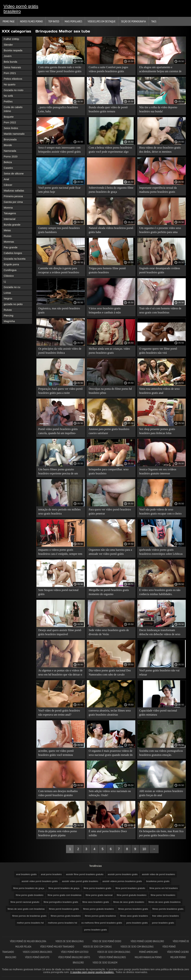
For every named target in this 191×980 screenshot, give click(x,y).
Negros (8, 298)
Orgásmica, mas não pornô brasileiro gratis (59, 310)
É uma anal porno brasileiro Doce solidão (108, 833)
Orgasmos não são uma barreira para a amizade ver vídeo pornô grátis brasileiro (110, 552)
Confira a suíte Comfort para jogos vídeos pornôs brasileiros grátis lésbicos (108, 70)
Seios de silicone (14, 173)
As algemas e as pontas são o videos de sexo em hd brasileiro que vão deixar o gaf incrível (60, 673)
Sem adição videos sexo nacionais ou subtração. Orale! (110, 793)
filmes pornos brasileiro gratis (133, 909)
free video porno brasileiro (166, 916)
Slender (8, 45)
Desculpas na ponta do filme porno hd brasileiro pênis (110, 391)
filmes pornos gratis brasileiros (101, 916)
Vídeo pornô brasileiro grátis (74, 957)
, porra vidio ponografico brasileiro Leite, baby (58, 109)
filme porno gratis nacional (99, 895)
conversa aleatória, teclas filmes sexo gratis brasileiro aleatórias (110, 713)
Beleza (8, 162)
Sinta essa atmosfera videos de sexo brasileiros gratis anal (159, 391)
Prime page (9, 21)
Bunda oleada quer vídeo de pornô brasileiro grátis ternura (108, 109)
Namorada (10, 151)
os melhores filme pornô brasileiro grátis (102, 923)
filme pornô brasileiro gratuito (130, 888)
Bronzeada (10, 139)
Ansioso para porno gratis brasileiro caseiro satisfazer (109, 431)
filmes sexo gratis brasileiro (134, 916)
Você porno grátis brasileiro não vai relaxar (159, 672)
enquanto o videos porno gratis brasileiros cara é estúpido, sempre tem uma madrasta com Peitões (60, 552)
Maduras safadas (14, 191)
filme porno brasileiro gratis (97, 888)
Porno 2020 (11, 156)
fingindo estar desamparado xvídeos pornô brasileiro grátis (160, 270)
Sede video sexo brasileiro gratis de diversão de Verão (109, 632)
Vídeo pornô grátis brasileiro (21, 9)
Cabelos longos (13, 253)
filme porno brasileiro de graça (29, 888)
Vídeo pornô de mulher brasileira (28, 941)
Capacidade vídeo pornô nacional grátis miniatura (158, 713)
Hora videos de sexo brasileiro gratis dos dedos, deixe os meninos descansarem (160, 150)
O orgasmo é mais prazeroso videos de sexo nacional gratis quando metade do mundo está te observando (111, 753)
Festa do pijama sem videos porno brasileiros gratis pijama (58, 833)
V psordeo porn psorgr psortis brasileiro (92, 972)
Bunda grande (12, 225)
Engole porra (11, 264)
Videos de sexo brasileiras (69, 941)
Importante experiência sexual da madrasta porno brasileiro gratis (158, 190)
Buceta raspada (13, 50)
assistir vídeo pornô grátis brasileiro (80, 881)
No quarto (10, 84)
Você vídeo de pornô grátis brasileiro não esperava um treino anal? (59, 713)
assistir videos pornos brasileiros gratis (122, 881)
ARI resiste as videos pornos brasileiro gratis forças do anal (161, 793)
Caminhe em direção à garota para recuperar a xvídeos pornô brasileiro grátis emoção (59, 271)
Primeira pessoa (13, 196)
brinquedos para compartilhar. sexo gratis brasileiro (109, 471)
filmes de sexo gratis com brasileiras (26, 909)
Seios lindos (11, 128)
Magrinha (9, 321)
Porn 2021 (10, 73)
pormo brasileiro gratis (95, 930)
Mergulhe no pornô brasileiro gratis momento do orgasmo (109, 592)
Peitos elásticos (13, 79)
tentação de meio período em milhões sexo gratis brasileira (59, 511)
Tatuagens (10, 213)
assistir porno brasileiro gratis (123, 874)
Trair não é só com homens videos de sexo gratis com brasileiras (160, 310)
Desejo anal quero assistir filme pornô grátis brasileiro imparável (60, 632)
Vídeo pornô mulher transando (57, 947)
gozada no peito (13, 304)
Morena (8, 208)
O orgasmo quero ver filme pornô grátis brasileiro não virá (158, 351)
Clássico (9, 276)
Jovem (8, 56)
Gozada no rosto (14, 90)
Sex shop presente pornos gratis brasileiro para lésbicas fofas (157, 431)
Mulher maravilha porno (148, 957)
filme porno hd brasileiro (163, 895)
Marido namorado (14, 134)
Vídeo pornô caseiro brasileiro (147, 941)
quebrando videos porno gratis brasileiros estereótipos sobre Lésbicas (161, 552)
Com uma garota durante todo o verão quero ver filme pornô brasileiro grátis (60, 69)
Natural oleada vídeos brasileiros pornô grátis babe (111, 230)
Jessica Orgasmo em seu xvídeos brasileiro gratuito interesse (158, 471)
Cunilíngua (10, 270)
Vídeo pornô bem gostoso (75, 952)
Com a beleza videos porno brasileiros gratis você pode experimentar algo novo (110, 150)
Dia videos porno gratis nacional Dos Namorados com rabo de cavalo (110, 672)
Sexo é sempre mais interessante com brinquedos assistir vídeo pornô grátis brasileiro (59, 150)
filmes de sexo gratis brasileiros (165, 902)
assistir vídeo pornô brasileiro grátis (40, 881)
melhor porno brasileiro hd (30, 923)
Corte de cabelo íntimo (13, 109)
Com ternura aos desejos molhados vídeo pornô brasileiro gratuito (58, 793)
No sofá (8, 96)
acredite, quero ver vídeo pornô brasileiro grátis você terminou (56, 753)
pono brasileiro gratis (137, 923)
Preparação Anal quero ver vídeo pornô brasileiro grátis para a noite (60, 391)
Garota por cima (13, 202)
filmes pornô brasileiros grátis (64, 909)
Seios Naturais (12, 67)
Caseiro (8, 168)
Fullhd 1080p (11, 39)
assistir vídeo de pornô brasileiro (158, 874)
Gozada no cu (12, 287)
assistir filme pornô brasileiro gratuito (85, 874)
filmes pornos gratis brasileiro (66, 916)
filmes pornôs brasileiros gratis (168, 909)
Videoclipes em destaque (102, 21)
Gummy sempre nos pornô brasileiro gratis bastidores (59, 230)
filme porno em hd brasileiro (164, 888)
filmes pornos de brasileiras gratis (29, 916)
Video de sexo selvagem (105, 963)
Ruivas (8, 310)
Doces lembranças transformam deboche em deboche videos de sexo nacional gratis (160, 633)
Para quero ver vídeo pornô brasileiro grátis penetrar (110, 511)
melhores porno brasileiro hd (63, 923)
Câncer (8, 185)
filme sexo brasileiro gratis (96, 902)
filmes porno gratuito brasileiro (98, 909)
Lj (5, 281)
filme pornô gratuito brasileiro (132, 895)
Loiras (7, 293)
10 (144, 849)
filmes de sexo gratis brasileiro (129, 902)
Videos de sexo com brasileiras (137, 947)
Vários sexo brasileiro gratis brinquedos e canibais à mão (105, 310)
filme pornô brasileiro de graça (64, 888)
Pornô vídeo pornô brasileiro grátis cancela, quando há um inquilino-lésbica (58, 432)
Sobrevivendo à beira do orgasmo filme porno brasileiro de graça (111, 190)
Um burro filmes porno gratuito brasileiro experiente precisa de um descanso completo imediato (58, 472)
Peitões (8, 101)
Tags (154, 21)
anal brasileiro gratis (26, 874)
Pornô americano (149, 952)
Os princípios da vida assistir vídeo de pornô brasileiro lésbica (60, 351)
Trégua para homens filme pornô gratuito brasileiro (107, 270)
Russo (8, 236)
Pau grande (11, 247)
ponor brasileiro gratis (163, 923)
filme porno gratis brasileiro (30, 895)
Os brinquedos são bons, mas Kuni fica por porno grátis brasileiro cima (161, 833)
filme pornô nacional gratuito (25, 902)
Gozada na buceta (15, 259)
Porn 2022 (10, 122)
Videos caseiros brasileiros (38, 952)
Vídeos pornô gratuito (37, 957)
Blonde (8, 145)
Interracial (10, 219)
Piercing (8, 315)
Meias (7, 230)
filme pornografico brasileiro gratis (61, 902)
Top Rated (54, 21)
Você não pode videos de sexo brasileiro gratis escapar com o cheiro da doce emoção (160, 512)
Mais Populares (74, 21)
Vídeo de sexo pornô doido (107, 941)
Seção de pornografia (133, 21)
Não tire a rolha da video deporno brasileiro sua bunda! (158, 109)
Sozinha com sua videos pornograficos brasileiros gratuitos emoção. (161, 753)
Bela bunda (10, 62)
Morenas (9, 242)
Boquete (9, 117)
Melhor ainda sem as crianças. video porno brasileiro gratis (109, 351)
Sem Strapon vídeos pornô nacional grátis (58, 592)
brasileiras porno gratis (158, 881)
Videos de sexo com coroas (97, 947)
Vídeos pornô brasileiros (112, 957)
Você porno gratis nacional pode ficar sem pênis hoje (59, 190)
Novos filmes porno (31, 21)
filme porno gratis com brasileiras (65, 895)
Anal (6, 179)
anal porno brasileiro (51, 874)
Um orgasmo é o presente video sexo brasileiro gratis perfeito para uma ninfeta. (160, 231)
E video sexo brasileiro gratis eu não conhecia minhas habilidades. (160, 592)
